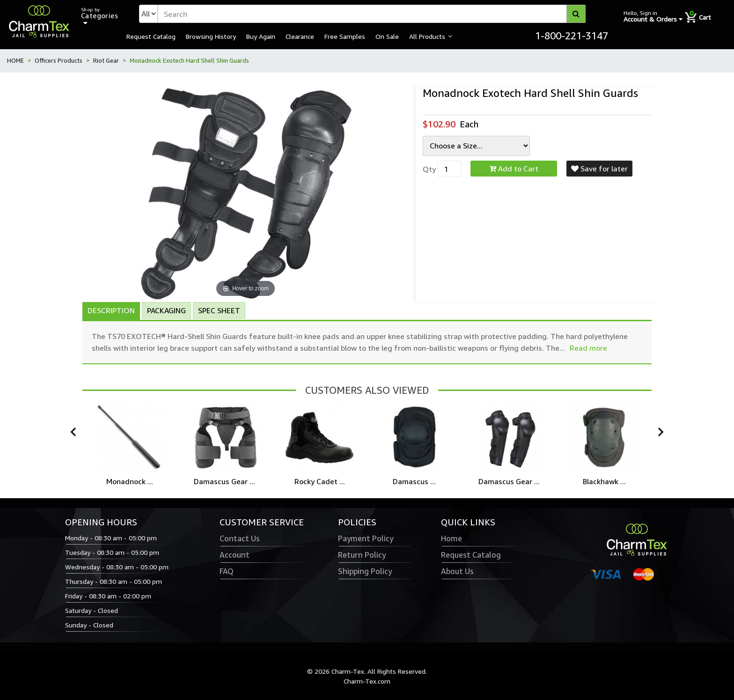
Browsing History (211, 36)
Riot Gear (106, 60)
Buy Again (261, 36)
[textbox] (372, 14)
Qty (429, 169)
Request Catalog (151, 36)
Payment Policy (366, 538)
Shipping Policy (365, 571)
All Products (427, 36)
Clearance (300, 36)
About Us (457, 571)
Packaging (166, 310)
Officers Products (59, 60)
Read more (588, 348)
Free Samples (345, 36)
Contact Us (240, 538)
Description (111, 310)
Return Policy (362, 555)
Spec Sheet (219, 310)
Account (235, 555)
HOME (15, 60)
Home (451, 538)
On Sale (387, 36)
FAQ (227, 571)
